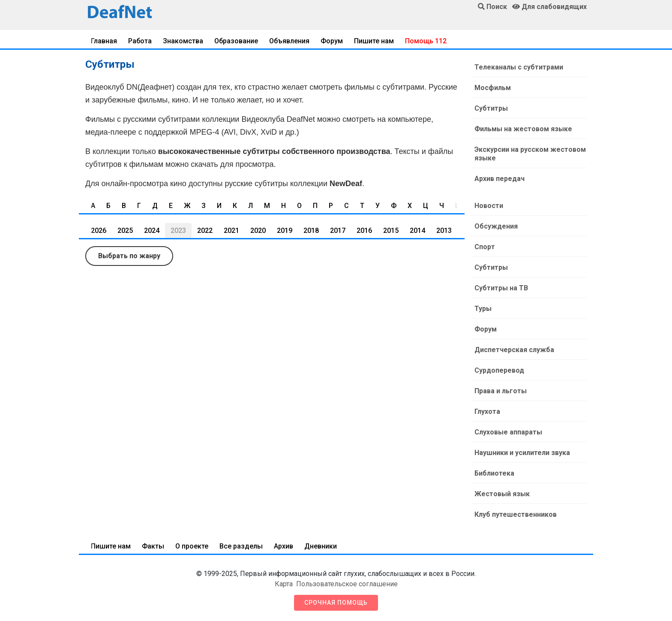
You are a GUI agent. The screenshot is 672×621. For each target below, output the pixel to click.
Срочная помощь (336, 603)
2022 (205, 231)
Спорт (485, 247)
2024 (152, 231)
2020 (258, 231)
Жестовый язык (502, 494)
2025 (125, 231)
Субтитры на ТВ (501, 288)
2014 (417, 231)
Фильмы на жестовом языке (523, 129)
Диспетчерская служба (514, 350)
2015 (391, 231)
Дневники (321, 546)
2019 (285, 231)
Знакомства (183, 41)
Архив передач (499, 179)
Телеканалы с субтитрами (519, 67)
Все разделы (241, 546)
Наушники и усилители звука (522, 453)
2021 (231, 231)
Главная (104, 41)
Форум (332, 41)
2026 (99, 231)
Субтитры (491, 108)
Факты (153, 546)
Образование (236, 41)
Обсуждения (496, 226)
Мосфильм (493, 88)
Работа (140, 41)
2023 (178, 231)
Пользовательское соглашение (347, 584)
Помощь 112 (426, 41)
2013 (444, 231)
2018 (311, 231)
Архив (283, 546)
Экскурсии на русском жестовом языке (530, 154)
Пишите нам (374, 41)
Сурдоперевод (499, 370)
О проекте (192, 546)
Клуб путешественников (516, 514)
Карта (284, 584)
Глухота (487, 411)
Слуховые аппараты (508, 432)
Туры (483, 309)
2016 (364, 231)
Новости (489, 206)
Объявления (289, 41)
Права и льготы (501, 391)
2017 (338, 231)
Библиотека (494, 473)
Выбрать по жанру (129, 256)
